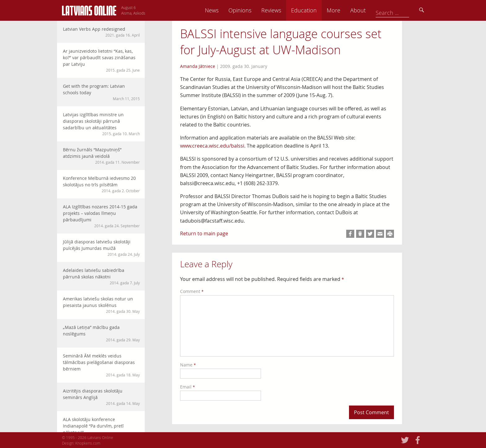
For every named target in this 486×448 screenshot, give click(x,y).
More (377, 10)
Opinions (283, 10)
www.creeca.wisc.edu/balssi (212, 146)
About (401, 10)
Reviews (315, 10)
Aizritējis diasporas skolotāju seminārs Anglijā (101, 397)
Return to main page (204, 233)
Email (188, 387)
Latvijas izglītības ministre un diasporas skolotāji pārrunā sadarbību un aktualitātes (101, 124)
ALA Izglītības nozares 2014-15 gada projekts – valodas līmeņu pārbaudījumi (101, 216)
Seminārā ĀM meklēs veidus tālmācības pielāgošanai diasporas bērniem (101, 365)
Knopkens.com (88, 443)
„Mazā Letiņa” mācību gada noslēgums (101, 333)
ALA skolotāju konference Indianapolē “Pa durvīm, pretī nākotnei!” (101, 429)
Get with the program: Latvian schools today (101, 92)
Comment (192, 291)
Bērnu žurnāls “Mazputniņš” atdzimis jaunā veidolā (101, 156)
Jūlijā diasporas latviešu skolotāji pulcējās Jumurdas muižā (101, 248)
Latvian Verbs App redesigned (101, 32)
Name (188, 365)
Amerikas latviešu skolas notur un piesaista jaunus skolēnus (101, 305)
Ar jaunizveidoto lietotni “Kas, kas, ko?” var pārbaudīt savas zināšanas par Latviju (101, 60)
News (255, 10)
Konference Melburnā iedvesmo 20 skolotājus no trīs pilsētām (101, 184)
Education (347, 10)
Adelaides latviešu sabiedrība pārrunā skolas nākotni (101, 276)
